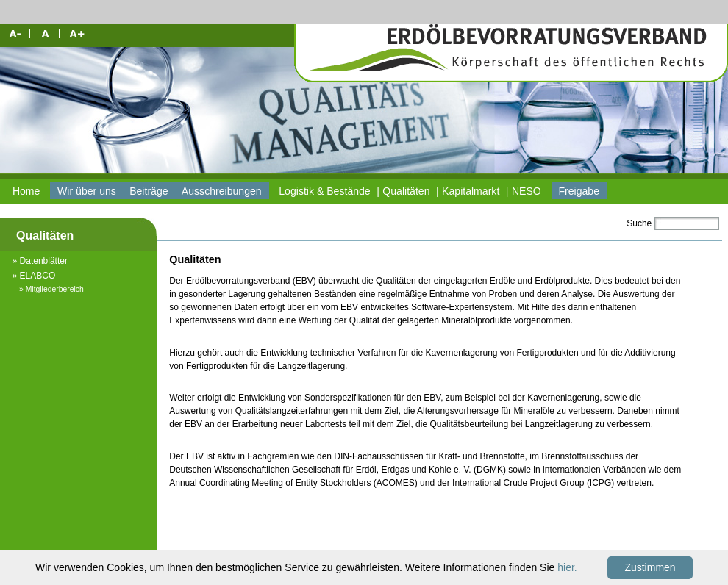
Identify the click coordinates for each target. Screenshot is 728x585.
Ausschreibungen (222, 191)
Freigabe (579, 191)
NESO (527, 191)
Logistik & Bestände (324, 191)
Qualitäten (406, 191)
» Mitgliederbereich (51, 289)
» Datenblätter (40, 261)
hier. (567, 567)
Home (26, 191)
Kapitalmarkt (471, 191)
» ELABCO (34, 276)
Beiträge (149, 191)
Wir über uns (87, 191)
